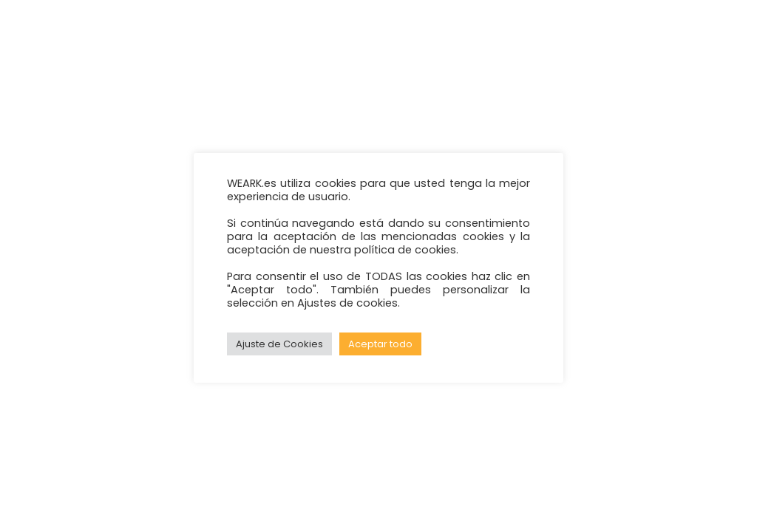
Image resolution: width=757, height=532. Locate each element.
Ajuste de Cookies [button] (279, 344)
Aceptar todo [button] (380, 344)
